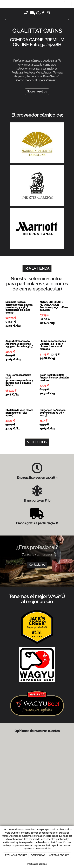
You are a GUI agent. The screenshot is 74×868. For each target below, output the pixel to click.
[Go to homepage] (2, 6)
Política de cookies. (37, 864)
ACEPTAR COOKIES (59, 855)
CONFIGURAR (38, 855)
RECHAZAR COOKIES (16, 855)
